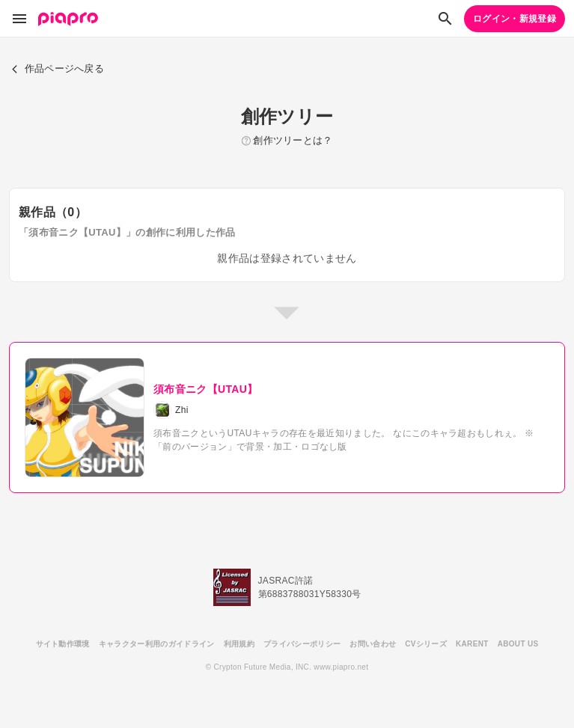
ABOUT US (518, 644)
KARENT (472, 644)
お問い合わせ (373, 644)
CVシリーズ (426, 644)
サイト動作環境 (63, 644)
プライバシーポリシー (302, 644)
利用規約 (239, 644)
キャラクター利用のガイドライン (157, 644)
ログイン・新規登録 (515, 19)
